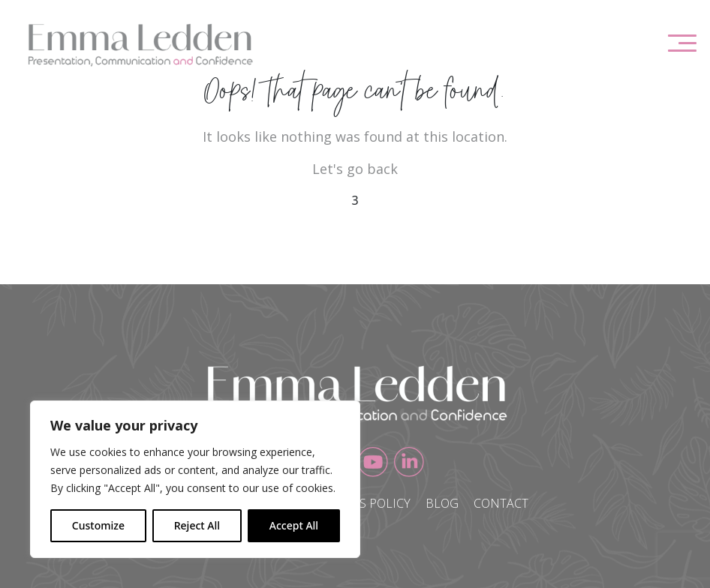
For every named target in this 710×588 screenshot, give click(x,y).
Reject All (197, 525)
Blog (442, 503)
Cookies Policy (363, 503)
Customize (98, 525)
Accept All (294, 525)
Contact (501, 503)
